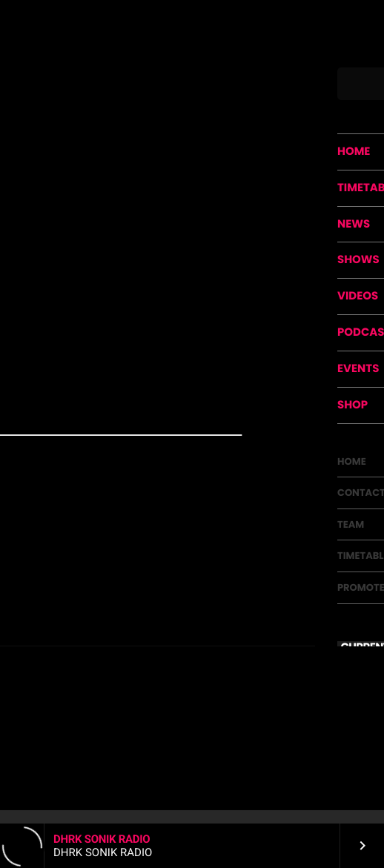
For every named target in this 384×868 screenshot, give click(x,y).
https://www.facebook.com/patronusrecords (117, 434)
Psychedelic (191, 100)
